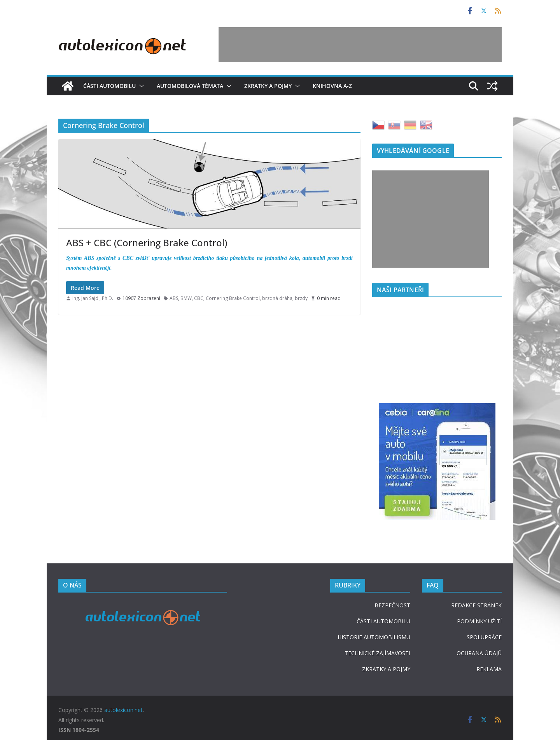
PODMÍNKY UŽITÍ (479, 621)
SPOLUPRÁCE (484, 637)
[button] (140, 86)
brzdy (301, 298)
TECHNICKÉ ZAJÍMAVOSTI (377, 653)
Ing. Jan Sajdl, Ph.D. (93, 298)
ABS (174, 298)
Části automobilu (109, 86)
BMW (186, 298)
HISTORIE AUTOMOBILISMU (374, 637)
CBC (199, 298)
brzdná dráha (277, 298)
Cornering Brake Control (233, 298)
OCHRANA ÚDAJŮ (479, 653)
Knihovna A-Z (332, 86)
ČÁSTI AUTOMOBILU (383, 621)
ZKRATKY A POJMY (386, 669)
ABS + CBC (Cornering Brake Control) (147, 243)
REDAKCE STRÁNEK (476, 605)
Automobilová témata (190, 86)
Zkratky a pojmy (268, 86)
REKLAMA (489, 669)
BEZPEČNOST (392, 605)
